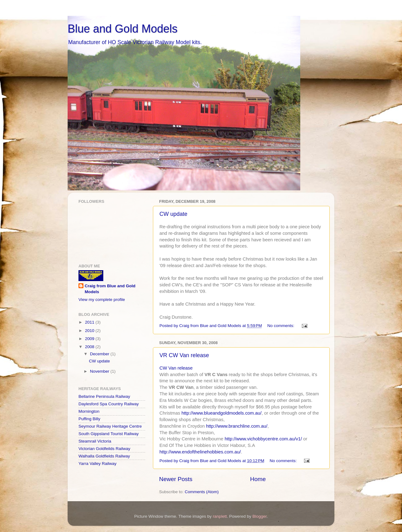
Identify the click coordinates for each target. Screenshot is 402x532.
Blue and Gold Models (123, 29)
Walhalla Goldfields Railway (104, 456)
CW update (173, 214)
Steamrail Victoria (95, 441)
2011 (90, 322)
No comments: (281, 326)
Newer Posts (176, 479)
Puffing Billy (89, 419)
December (100, 354)
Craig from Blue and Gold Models (110, 289)
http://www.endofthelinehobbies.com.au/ (200, 452)
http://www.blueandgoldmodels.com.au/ (221, 413)
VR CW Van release (184, 355)
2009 (90, 339)
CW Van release (176, 368)
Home (258, 479)
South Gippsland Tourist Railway (109, 434)
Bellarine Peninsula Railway (104, 396)
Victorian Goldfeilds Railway (104, 449)
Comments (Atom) (202, 492)
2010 (90, 331)
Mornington (89, 411)
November (100, 371)
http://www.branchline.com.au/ (237, 426)
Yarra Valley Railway (98, 464)
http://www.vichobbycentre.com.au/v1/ (263, 439)
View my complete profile (102, 300)
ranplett (220, 516)
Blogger (260, 516)
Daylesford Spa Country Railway (109, 404)
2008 (90, 347)
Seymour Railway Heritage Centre (110, 426)
